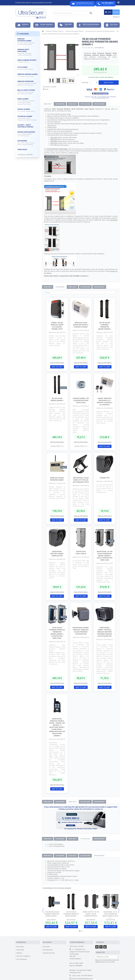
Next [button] (119, 911)
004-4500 (54, 141)
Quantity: (85, 82)
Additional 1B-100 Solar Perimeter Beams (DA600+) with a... (111, 915)
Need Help (20, 950)
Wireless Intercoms (28, 83)
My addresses (48, 950)
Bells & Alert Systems (28, 92)
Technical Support (28, 155)
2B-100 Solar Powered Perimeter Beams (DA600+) (105, 326)
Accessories (60, 104)
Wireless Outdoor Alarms (28, 42)
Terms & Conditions (23, 956)
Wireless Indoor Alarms (28, 75)
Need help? (73, 104)
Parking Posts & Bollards (28, 52)
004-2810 (54, 139)
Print (47, 89)
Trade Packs (28, 149)
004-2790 (54, 137)
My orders (47, 947)
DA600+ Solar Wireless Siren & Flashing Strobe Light (57, 326)
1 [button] (80, 931)
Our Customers (22, 959)
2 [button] (82, 931)
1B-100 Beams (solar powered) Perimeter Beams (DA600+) (51, 914)
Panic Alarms (28, 101)
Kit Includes (85, 104)
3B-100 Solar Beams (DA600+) (57, 399)
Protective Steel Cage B (81, 552)
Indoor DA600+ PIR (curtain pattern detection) (81, 400)
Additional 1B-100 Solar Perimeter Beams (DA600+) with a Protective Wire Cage (105, 556)
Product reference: (88, 48)
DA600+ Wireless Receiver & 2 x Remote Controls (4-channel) (105, 401)
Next (76, 81)
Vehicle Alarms (28, 110)
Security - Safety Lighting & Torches (28, 126)
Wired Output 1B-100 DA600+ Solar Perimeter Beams (91, 914)
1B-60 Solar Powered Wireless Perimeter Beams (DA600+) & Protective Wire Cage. (57, 633)
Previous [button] (43, 911)
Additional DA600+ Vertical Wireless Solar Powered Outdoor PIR (81, 631)
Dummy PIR (105, 478)
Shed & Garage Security (28, 61)
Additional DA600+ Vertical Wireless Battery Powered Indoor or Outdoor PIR (105, 632)
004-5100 (54, 143)
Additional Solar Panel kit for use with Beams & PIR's (81, 480)
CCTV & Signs (28, 68)
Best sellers (20, 947)
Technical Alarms (28, 118)
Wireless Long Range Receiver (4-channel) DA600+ (81, 325)
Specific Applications (28, 134)
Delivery (19, 953)
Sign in (117, 17)
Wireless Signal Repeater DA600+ (57, 479)
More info (48, 104)
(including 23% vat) (100, 72)
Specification (99, 104)
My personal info (49, 953)
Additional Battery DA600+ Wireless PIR (57, 554)
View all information (57, 363)
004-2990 (114, 220)
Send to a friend (51, 87)
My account (47, 942)
